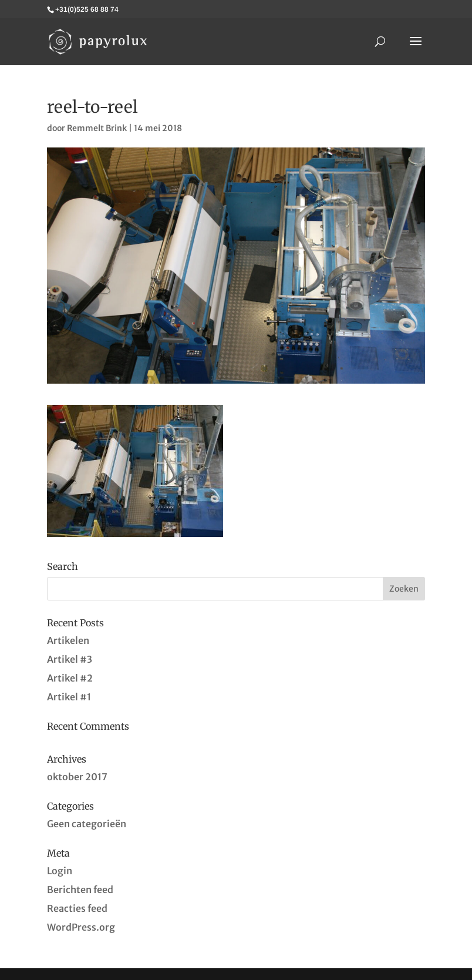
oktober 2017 (77, 777)
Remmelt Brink (97, 128)
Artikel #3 (70, 659)
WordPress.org (81, 927)
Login (60, 871)
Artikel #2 (70, 678)
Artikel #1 (69, 697)
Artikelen (68, 640)
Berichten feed (80, 890)
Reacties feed (77, 908)
